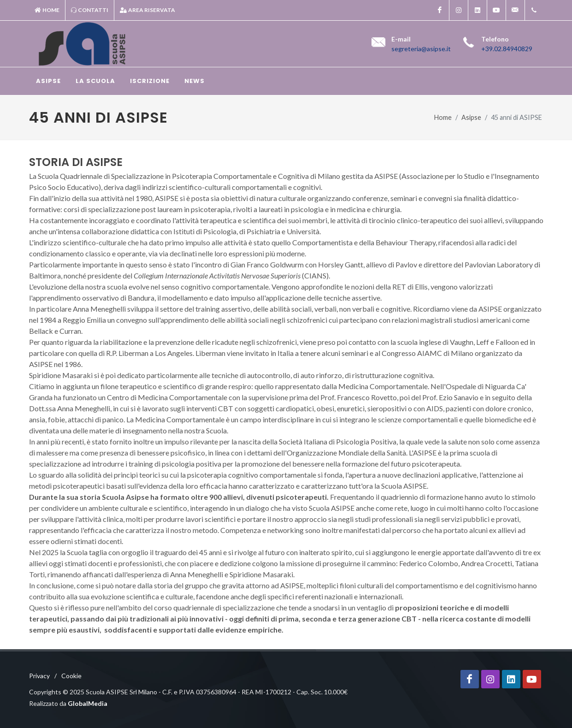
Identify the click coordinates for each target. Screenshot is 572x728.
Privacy (39, 676)
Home (47, 10)
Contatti (90, 10)
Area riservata (147, 10)
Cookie (71, 676)
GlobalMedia (88, 703)
